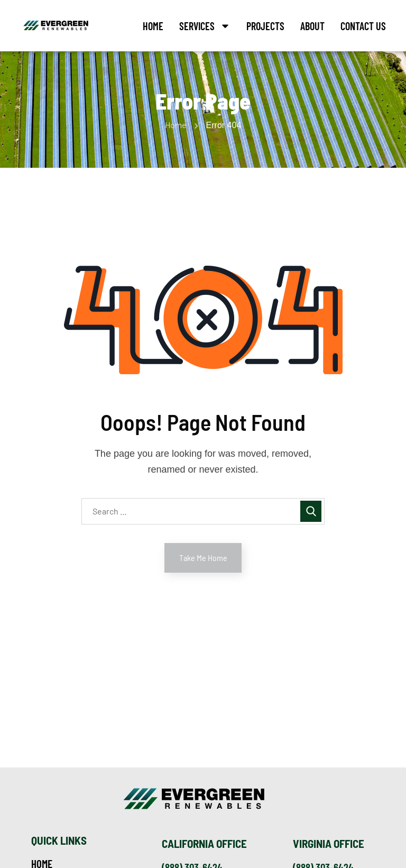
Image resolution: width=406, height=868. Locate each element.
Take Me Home (203, 558)
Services (205, 26)
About (312, 26)
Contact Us (363, 26)
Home (153, 26)
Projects (265, 26)
